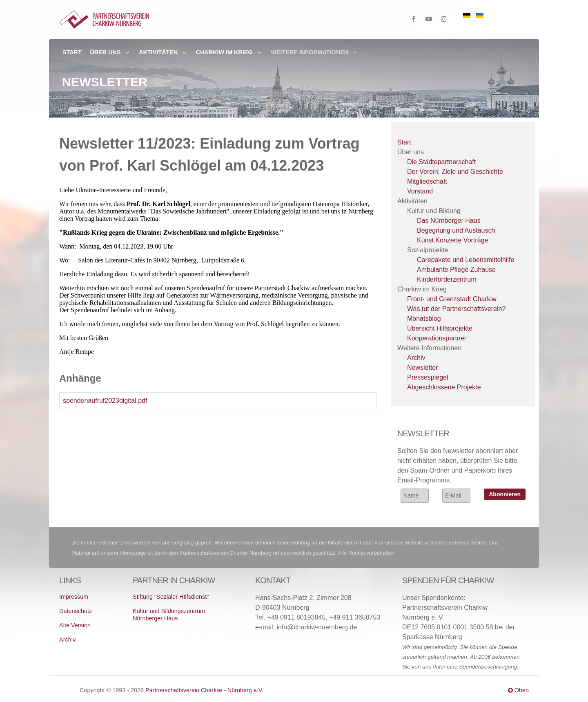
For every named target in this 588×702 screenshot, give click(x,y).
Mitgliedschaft (427, 181)
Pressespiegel (428, 377)
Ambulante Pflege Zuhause (456, 270)
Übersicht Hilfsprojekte (440, 328)
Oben (518, 690)
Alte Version (75, 625)
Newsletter (423, 368)
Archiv (416, 358)
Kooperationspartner (437, 338)
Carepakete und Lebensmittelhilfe (465, 260)
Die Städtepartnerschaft (441, 162)
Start (404, 142)
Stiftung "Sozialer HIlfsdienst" (171, 597)
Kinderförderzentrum (447, 279)
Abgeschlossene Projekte (444, 387)
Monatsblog (424, 319)
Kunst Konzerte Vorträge (452, 240)
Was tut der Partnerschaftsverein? (456, 309)
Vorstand (420, 191)
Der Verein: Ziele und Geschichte (455, 172)
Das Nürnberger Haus (449, 221)
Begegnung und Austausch (456, 230)
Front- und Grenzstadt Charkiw (452, 299)
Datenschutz (76, 611)
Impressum (74, 597)
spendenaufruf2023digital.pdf (105, 401)
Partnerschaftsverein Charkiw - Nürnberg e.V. (204, 690)
